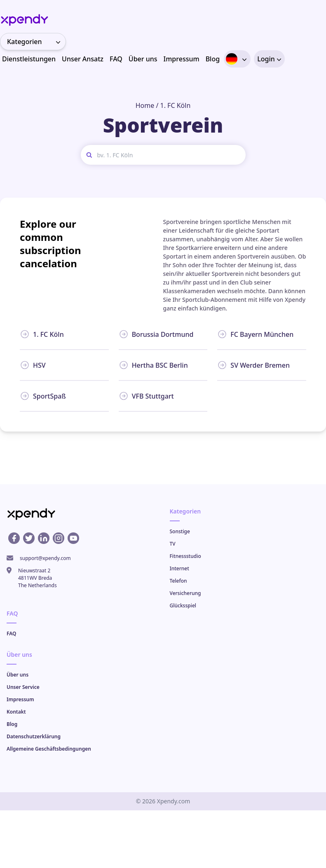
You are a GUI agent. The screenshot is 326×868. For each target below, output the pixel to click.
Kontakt (16, 712)
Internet (179, 568)
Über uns (143, 59)
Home (145, 105)
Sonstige (180, 531)
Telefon (178, 581)
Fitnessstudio (185, 556)
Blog (213, 59)
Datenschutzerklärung (34, 736)
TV (173, 544)
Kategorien (36, 42)
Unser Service (23, 687)
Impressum (182, 59)
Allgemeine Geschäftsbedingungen (49, 749)
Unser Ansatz (83, 59)
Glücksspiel (183, 605)
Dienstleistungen (29, 59)
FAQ (116, 59)
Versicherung (185, 593)
